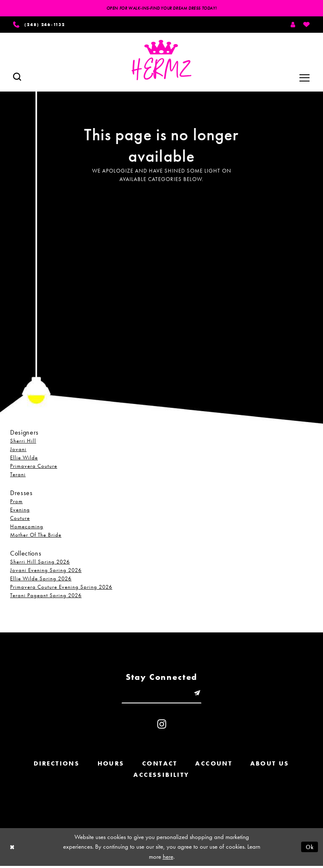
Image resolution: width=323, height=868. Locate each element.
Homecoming (27, 528)
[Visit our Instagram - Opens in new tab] (162, 727)
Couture (20, 519)
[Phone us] (42, 25)
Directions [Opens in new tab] (57, 766)
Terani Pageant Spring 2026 (46, 597)
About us (270, 766)
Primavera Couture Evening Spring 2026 (61, 588)
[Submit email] (199, 695)
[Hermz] (161, 61)
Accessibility (161, 777)
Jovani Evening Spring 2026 (46, 571)
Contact (160, 766)
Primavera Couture (34, 467)
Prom (16, 502)
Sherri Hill (23, 442)
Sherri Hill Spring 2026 (40, 563)
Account (214, 766)
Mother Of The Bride (36, 536)
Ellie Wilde (24, 459)
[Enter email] (161, 695)
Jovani (18, 450)
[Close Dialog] (13, 849)
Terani (18, 476)
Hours (111, 766)
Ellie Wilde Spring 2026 (41, 580)
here (168, 859)
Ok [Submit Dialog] (309, 849)
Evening (20, 511)
